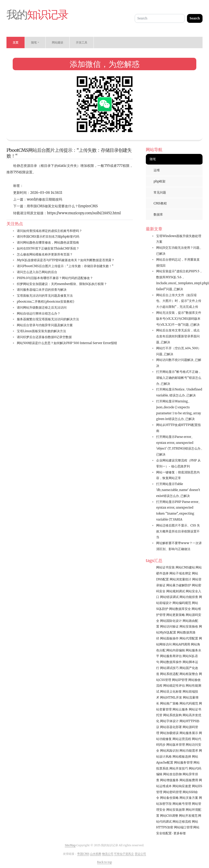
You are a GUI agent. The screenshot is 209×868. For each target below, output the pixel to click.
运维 (157, 170)
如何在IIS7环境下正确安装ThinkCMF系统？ (48, 248)
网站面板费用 (189, 780)
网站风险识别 (169, 750)
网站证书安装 (165, 567)
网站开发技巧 (179, 768)
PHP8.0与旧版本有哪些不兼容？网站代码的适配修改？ (55, 278)
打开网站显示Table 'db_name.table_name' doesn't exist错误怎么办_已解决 (178, 490)
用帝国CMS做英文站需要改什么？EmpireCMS (62, 206)
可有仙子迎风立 (124, 854)
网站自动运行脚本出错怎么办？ (39, 313)
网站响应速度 (182, 786)
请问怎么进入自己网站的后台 (37, 272)
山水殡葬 (96, 854)
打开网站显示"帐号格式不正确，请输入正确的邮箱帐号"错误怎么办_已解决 (179, 378)
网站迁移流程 (182, 821)
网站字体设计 (169, 721)
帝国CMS (83, 854)
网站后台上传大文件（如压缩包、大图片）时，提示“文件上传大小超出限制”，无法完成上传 (179, 301)
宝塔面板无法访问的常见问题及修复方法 (45, 296)
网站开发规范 (188, 816)
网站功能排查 (189, 597)
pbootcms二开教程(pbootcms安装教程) (45, 301)
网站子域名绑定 (180, 573)
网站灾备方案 (189, 798)
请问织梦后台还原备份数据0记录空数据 (44, 337)
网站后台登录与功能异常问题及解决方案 (45, 325)
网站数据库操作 (171, 662)
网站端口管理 (183, 827)
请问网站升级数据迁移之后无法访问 (42, 307)
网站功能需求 (189, 750)
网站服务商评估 (171, 656)
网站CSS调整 (169, 816)
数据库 (158, 214)
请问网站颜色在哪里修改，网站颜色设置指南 (48, 242)
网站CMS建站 (185, 567)
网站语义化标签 (171, 691)
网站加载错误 (169, 733)
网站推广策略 (169, 703)
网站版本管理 (176, 745)
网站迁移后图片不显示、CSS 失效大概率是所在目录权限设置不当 (178, 531)
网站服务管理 (183, 762)
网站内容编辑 (176, 650)
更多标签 (180, 833)
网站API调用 (181, 644)
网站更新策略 (176, 615)
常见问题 (160, 192)
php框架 (160, 181)
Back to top (105, 862)
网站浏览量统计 (181, 579)
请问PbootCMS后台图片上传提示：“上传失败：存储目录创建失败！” (65, 266)
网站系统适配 (169, 674)
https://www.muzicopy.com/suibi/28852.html (84, 213)
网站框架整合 (189, 674)
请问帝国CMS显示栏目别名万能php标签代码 (48, 236)
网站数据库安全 (180, 609)
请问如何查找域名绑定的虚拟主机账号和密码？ (49, 231)
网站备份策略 (169, 798)
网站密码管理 (172, 792)
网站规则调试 (176, 591)
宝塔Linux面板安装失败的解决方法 (41, 331)
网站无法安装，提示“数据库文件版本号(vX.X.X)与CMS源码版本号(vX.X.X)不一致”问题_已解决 (179, 319)
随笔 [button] (34, 42)
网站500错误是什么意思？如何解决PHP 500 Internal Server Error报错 (67, 343)
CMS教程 (160, 203)
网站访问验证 (169, 626)
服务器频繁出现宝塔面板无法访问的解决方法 (48, 319)
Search (195, 18)
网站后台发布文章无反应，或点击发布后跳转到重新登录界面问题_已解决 (178, 336)
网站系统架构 (172, 715)
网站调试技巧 (169, 668)
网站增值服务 (169, 780)
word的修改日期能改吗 (44, 199)
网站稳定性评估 (174, 685)
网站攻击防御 (172, 774)
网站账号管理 (182, 804)
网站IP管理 (180, 680)
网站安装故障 (176, 810)
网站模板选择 (182, 756)
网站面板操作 (169, 638)
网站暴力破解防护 (179, 585)
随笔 (153, 159)
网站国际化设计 (171, 621)
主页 (16, 42)
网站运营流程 (182, 739)
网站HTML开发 (171, 697)
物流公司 (108, 854)
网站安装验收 (189, 626)
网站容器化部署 (171, 727)
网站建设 (57, 42)
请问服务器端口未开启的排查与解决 (42, 290)
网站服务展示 (189, 733)
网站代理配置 (189, 638)
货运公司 (140, 854)
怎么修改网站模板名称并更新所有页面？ (45, 254)
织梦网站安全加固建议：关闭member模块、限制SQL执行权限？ (62, 284)
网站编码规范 (182, 603)
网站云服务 (180, 709)
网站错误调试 (169, 597)
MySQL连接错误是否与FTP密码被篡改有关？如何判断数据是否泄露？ (66, 260)
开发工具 (82, 42)
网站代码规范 (189, 703)
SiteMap (70, 845)
